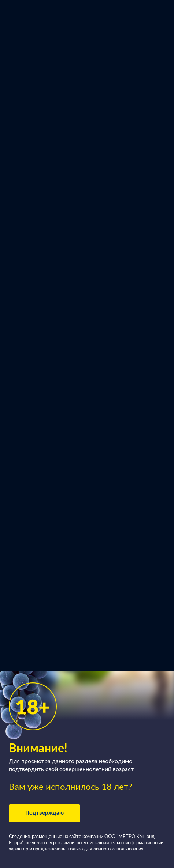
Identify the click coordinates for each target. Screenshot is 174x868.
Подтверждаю (45, 813)
